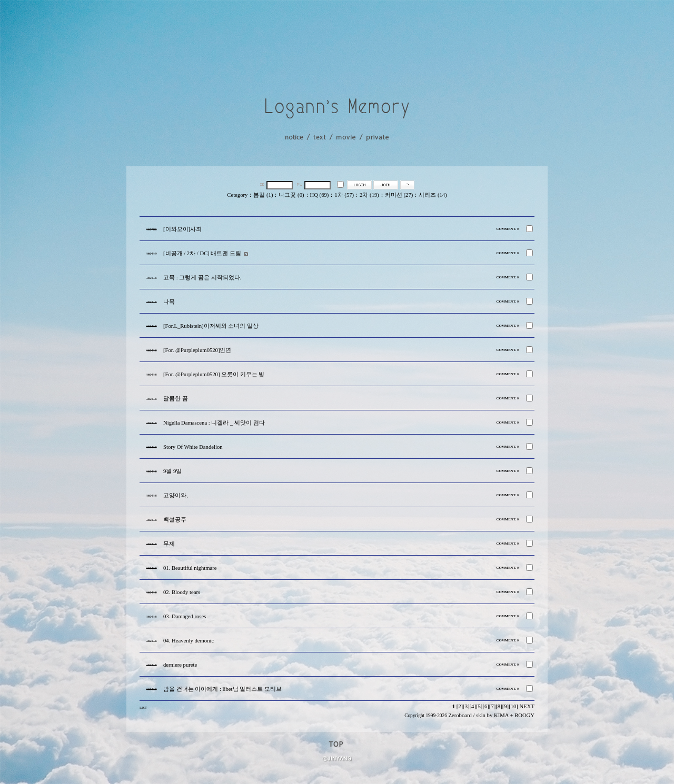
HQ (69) (320, 195)
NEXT (527, 706)
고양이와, (176, 495)
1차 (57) (344, 195)
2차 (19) (369, 195)
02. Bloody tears (182, 592)
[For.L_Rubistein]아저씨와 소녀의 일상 (211, 326)
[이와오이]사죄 (182, 229)
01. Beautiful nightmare (190, 568)
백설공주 (175, 520)
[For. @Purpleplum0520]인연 (197, 350)
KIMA (501, 715)
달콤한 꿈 (176, 399)
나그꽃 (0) (291, 195)
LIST (143, 707)
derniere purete (180, 665)
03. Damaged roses (185, 616)
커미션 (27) (399, 195)
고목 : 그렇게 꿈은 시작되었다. (202, 278)
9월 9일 (172, 471)
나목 (169, 302)
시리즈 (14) (433, 195)
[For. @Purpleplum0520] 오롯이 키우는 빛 (214, 374)
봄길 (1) (263, 195)
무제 (169, 544)
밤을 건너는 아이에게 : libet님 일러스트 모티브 (222, 689)
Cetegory (237, 195)
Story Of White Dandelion (193, 447)
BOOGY (524, 715)
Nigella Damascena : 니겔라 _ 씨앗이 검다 (214, 423)
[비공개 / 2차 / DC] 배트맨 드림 (202, 253)
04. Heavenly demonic (189, 641)
